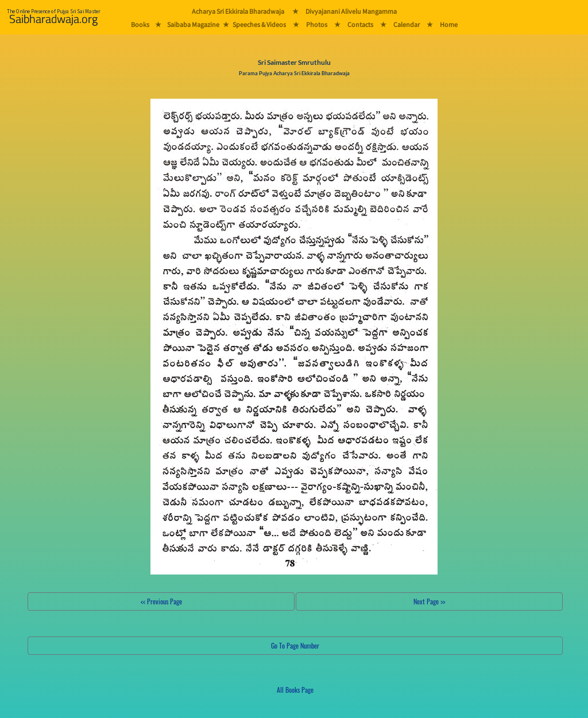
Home (449, 24)
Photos (317, 24)
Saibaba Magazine (193, 24)
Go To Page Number (295, 645)
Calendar (407, 24)
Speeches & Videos (259, 24)
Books (140, 24)
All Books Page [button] (295, 690)
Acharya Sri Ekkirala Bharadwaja (238, 11)
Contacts (360, 24)
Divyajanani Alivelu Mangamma (351, 11)
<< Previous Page (161, 601)
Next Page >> (429, 601)
